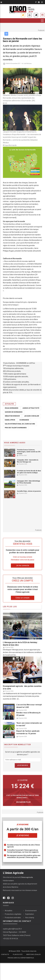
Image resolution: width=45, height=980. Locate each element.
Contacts (5, 954)
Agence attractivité (31, 408)
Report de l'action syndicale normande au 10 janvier (28, 732)
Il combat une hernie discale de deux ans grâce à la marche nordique (29, 472)
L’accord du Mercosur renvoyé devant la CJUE (29, 706)
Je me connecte (42, 15)
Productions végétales (13, 914)
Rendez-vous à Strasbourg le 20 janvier (28, 714)
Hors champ (30, 918)
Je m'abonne (23, 15)
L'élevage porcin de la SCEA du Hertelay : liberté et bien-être (20, 644)
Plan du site (18, 954)
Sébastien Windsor (12, 416)
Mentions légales (33, 954)
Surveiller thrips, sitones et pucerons (29, 491)
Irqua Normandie (12, 408)
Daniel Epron (10, 420)
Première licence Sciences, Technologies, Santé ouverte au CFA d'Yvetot (29, 452)
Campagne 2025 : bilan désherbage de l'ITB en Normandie (29, 482)
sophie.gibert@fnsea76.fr (12, 929)
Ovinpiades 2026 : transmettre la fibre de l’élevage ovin (28, 461)
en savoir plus (23, 802)
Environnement (31, 911)
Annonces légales (30, 15)
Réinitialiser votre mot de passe (23, 560)
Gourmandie (24, 420)
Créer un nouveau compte (23, 557)
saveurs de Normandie (14, 412)
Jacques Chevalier (32, 416)
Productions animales (13, 918)
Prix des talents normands (16, 428)
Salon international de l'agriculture (20, 424)
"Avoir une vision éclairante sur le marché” (29, 724)
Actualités (9, 404)
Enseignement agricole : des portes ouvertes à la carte (22, 687)
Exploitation (30, 914)
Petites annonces (36, 15)
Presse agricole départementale (21, 958)
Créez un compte (22, 598)
